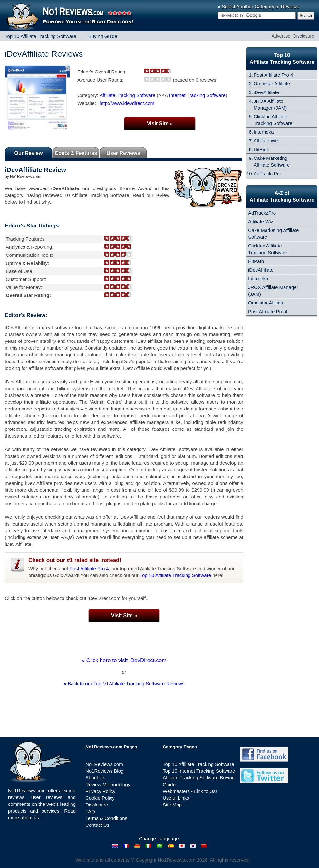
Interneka (264, 132)
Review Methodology (108, 784)
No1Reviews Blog (104, 771)
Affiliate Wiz (266, 141)
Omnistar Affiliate (272, 84)
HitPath (261, 149)
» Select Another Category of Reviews (259, 7)
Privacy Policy (100, 791)
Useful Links (176, 798)
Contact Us (97, 825)
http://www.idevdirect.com (127, 103)
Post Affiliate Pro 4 (89, 569)
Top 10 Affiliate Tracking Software (176, 575)
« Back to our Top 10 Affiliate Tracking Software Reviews (124, 684)
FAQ (90, 811)
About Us (95, 778)
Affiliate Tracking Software (127, 95)
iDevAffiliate (266, 92)
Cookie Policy (100, 798)
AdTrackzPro (267, 174)
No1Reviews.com (104, 764)
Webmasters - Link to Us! (190, 791)
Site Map (172, 805)
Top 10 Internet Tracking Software (199, 771)
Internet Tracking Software (197, 95)
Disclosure (97, 805)
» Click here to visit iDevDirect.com (124, 660)
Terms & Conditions (106, 818)
